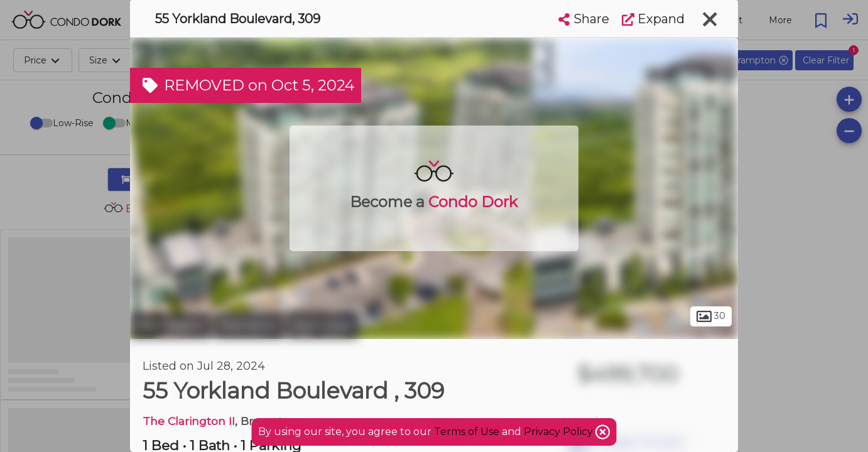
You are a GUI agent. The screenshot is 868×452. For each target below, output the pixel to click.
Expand (653, 19)
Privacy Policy (560, 432)
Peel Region (171, 325)
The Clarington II (189, 421)
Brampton (249, 325)
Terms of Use (467, 432)
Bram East (323, 325)
